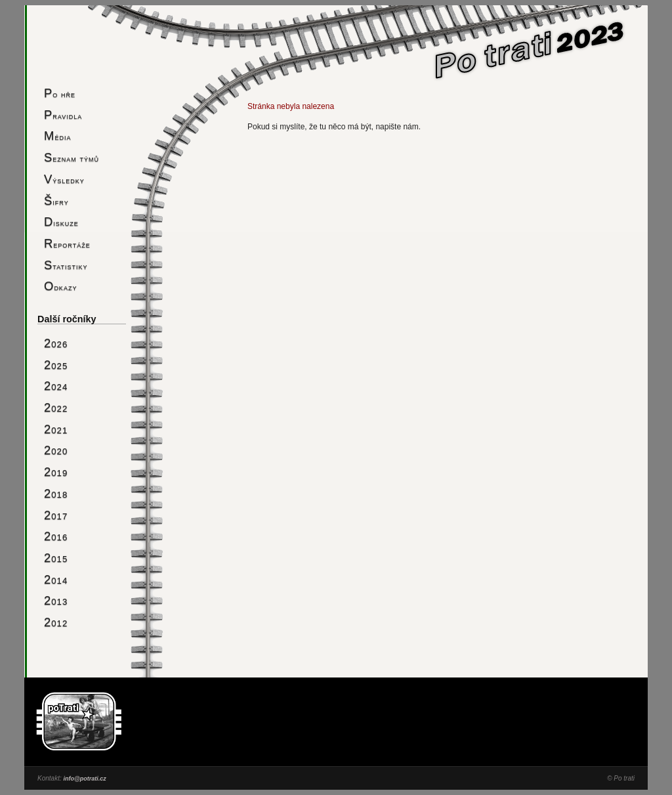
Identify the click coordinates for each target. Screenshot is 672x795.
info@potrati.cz (84, 779)
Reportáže (67, 243)
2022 (56, 407)
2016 (56, 536)
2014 (56, 579)
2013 (56, 600)
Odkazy (60, 286)
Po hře (60, 93)
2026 (56, 343)
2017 (56, 515)
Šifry (56, 201)
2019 (56, 472)
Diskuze (61, 222)
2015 (56, 558)
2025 (56, 365)
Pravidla (63, 115)
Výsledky (64, 179)
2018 (56, 493)
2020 (56, 450)
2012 (56, 622)
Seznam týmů (72, 157)
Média (57, 136)
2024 (56, 386)
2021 (56, 429)
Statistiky (66, 265)
